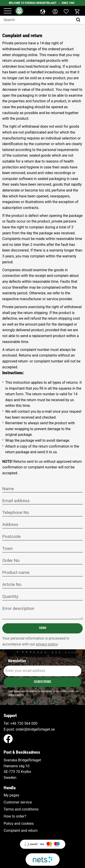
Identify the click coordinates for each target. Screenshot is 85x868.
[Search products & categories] (37, 20)
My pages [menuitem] (11, 795)
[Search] (79, 20)
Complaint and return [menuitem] (21, 831)
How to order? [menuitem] (15, 816)
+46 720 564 (20, 723)
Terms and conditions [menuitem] (21, 809)
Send (43, 628)
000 (34, 723)
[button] (8, 11)
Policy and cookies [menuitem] (19, 824)
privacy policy (47, 644)
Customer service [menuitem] (18, 802)
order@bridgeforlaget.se (35, 729)
